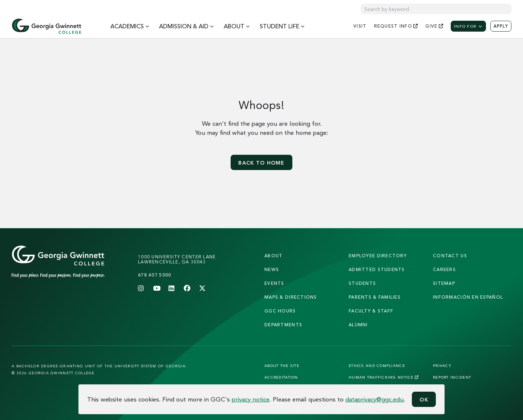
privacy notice (251, 399)
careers (444, 269)
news (272, 269)
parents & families (375, 297)
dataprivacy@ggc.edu (374, 399)
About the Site (282, 366)
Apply (501, 26)
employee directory (378, 256)
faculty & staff (371, 311)
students (362, 283)
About (273, 256)
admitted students (377, 269)
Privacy (442, 366)
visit (360, 26)
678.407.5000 (155, 275)
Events (274, 283)
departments (283, 325)
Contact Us (450, 256)
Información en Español (468, 297)
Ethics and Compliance (377, 366)
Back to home (261, 163)
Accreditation (281, 377)
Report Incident (452, 377)
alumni (358, 325)
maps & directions (291, 297)
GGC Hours (280, 311)
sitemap (444, 283)
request (396, 26)
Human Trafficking (384, 377)
